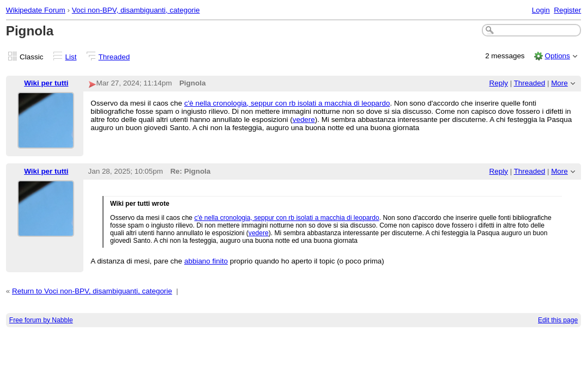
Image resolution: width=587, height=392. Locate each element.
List (71, 57)
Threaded (114, 57)
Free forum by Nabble (41, 320)
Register (567, 10)
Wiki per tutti (46, 83)
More (559, 83)
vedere (304, 120)
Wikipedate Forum (36, 10)
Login (541, 10)
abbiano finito (206, 261)
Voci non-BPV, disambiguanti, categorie (136, 10)
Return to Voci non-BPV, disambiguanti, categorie (92, 291)
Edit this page (558, 320)
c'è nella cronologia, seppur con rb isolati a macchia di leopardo (287, 103)
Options (557, 56)
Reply (499, 83)
